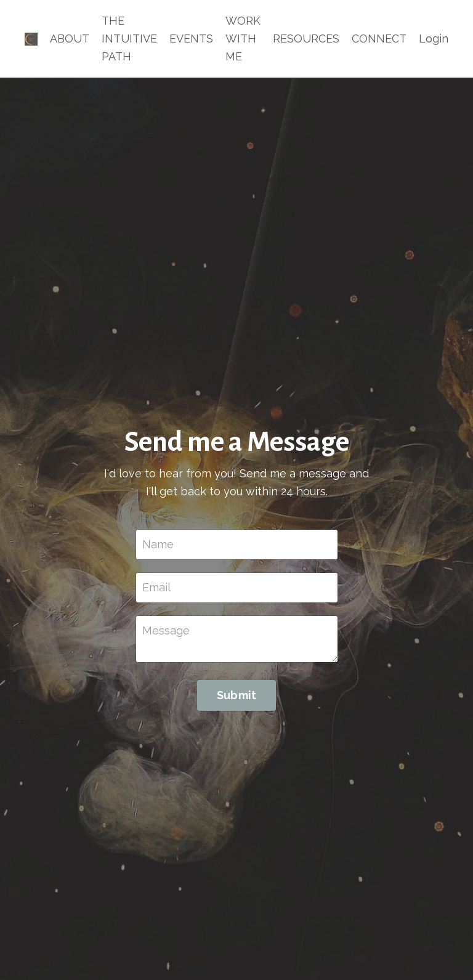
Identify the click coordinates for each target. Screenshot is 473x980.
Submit (237, 695)
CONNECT (379, 38)
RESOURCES (306, 38)
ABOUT (70, 38)
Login (434, 38)
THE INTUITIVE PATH (129, 38)
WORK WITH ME (243, 38)
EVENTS (191, 38)
